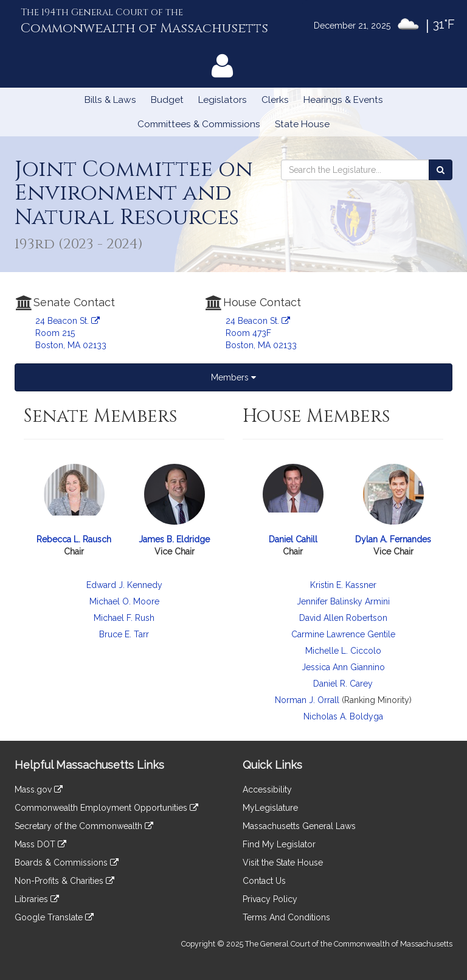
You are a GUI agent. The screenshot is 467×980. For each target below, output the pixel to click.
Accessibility (267, 789)
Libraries (37, 899)
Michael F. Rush (124, 618)
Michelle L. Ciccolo (343, 651)
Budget (167, 100)
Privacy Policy (270, 899)
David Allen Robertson (343, 618)
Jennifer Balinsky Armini (343, 601)
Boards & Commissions (67, 863)
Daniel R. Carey (343, 684)
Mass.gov (39, 789)
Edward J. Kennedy (124, 585)
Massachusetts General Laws (299, 826)
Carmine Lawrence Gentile (343, 634)
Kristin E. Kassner (343, 585)
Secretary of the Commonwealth (84, 826)
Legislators (223, 100)
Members (233, 377)
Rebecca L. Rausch (74, 539)
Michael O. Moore (124, 601)
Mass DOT (40, 844)
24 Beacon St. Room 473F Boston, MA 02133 (261, 333)
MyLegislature (270, 808)
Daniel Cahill (293, 539)
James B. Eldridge (174, 539)
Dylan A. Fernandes (393, 539)
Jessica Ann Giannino (343, 667)
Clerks (275, 100)
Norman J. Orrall (307, 700)
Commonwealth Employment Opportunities (106, 808)
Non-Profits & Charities (64, 881)
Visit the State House (283, 863)
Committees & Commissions (199, 124)
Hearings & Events (343, 100)
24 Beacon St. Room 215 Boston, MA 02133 (71, 333)
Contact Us (264, 881)
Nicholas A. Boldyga (343, 716)
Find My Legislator (279, 844)
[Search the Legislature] (441, 170)
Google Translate (54, 917)
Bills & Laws (110, 100)
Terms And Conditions (286, 917)
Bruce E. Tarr (124, 634)
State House (302, 124)
